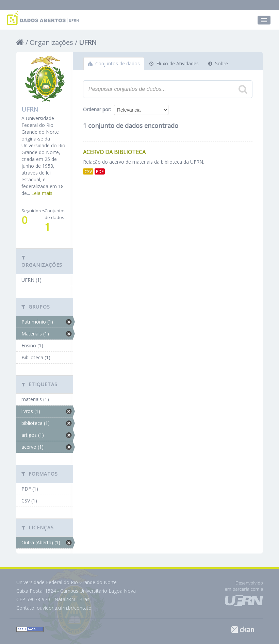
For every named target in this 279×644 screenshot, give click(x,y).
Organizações (51, 42)
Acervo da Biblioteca (114, 152)
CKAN (243, 630)
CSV (88, 171)
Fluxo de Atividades (174, 63)
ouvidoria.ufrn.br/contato (64, 608)
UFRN (88, 42)
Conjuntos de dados (114, 63)
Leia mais (42, 193)
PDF (100, 171)
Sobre (218, 63)
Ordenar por (96, 109)
